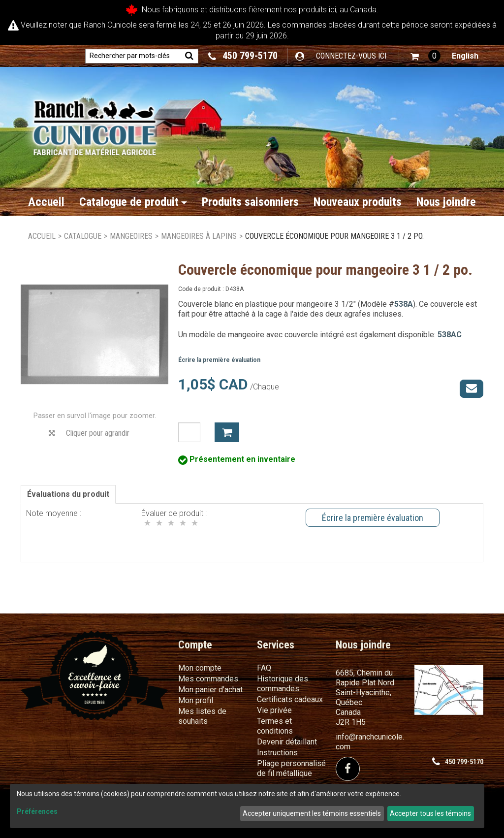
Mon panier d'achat (210, 690)
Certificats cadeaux (290, 699)
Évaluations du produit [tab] (68, 494)
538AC (450, 335)
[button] (425, 56)
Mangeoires (131, 236)
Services (276, 645)
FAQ (264, 668)
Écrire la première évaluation (219, 360)
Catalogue (83, 236)
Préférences (37, 811)
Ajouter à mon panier (227, 432)
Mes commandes (208, 679)
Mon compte (200, 668)
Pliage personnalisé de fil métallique (291, 768)
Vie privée (274, 710)
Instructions (277, 753)
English (465, 56)
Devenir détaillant (287, 742)
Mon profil (196, 700)
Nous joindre (446, 202)
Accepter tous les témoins (430, 813)
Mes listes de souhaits (202, 716)
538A (404, 304)
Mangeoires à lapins (199, 236)
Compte (195, 645)
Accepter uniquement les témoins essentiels (312, 813)
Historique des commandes (283, 684)
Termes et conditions (275, 726)
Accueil (46, 202)
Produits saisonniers (250, 202)
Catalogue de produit (133, 202)
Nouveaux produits (358, 202)
